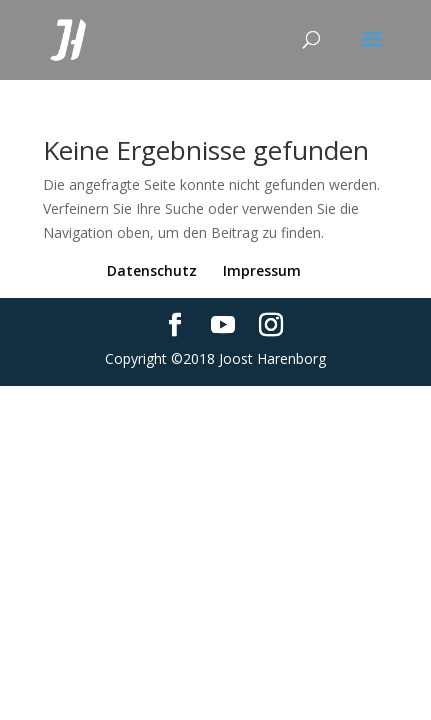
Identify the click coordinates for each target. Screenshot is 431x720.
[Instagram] (271, 325)
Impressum (262, 270)
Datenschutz (152, 270)
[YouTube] (223, 325)
